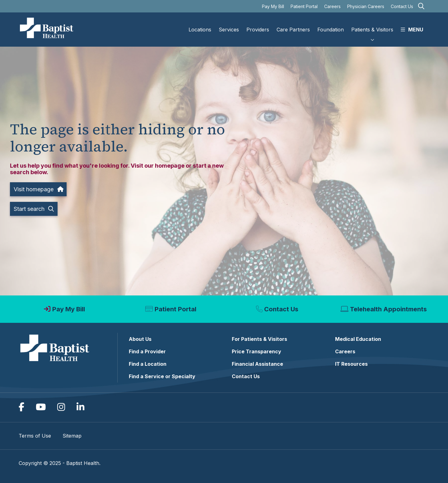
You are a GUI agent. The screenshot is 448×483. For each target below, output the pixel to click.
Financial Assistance (257, 364)
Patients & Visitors (372, 24)
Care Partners (293, 24)
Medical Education (358, 339)
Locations (200, 24)
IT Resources (351, 364)
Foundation (331, 24)
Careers (332, 6)
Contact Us (402, 6)
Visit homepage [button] (38, 189)
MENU (412, 24)
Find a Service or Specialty (162, 376)
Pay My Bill (273, 6)
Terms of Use (35, 436)
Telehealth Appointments (388, 309)
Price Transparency (257, 351)
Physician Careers (366, 6)
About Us (140, 339)
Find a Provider (147, 351)
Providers (258, 24)
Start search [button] (34, 209)
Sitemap (72, 436)
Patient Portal (304, 6)
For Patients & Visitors (259, 339)
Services (229, 24)
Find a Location (148, 364)
